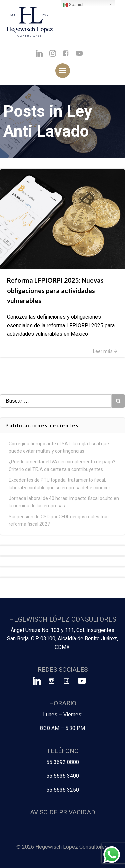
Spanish (74, 5)
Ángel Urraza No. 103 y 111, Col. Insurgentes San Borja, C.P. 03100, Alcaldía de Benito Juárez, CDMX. (62, 639)
